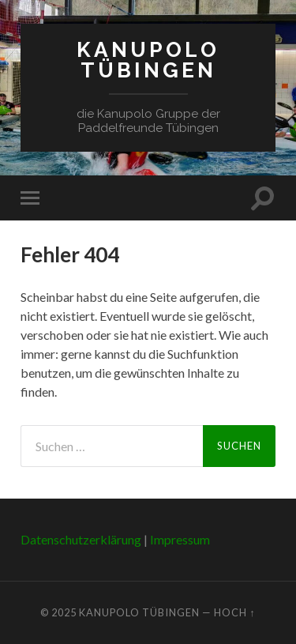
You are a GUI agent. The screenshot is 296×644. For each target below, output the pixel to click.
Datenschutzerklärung (81, 539)
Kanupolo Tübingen (148, 60)
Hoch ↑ (234, 612)
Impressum (180, 539)
